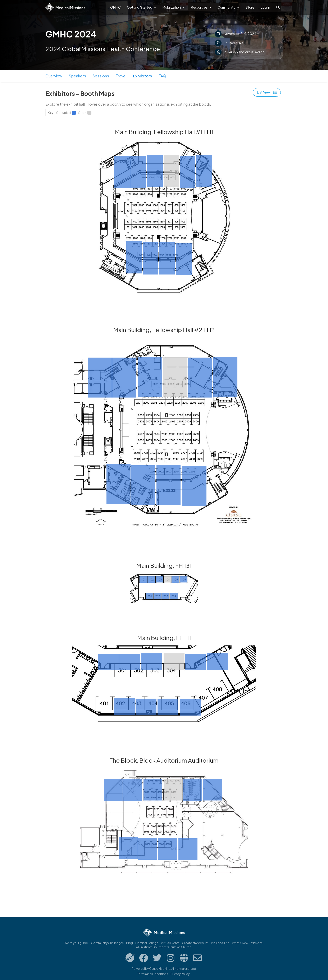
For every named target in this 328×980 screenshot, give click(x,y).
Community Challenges (107, 943)
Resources (201, 7)
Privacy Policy (180, 974)
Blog (129, 943)
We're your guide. (76, 943)
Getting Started (142, 7)
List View (267, 92)
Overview (54, 76)
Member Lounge (147, 943)
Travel (121, 76)
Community (228, 7)
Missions (257, 943)
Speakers (77, 76)
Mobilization (173, 7)
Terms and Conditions (153, 974)
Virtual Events (170, 943)
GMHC (115, 7)
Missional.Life (220, 943)
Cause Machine (160, 968)
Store (250, 7)
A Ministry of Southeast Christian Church (164, 947)
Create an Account (195, 943)
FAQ (162, 76)
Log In (265, 7)
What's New (240, 943)
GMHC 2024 (71, 34)
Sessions (101, 76)
